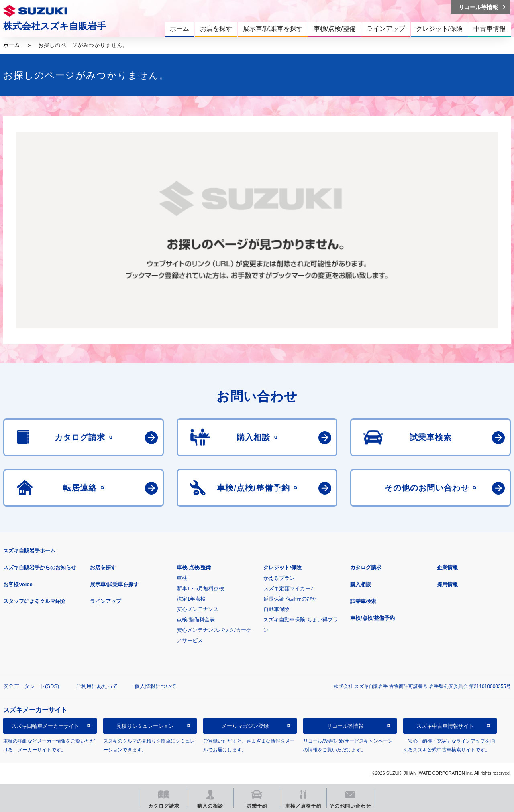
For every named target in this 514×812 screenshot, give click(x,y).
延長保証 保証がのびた (290, 599)
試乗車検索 (363, 601)
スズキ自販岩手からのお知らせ (40, 567)
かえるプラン (279, 578)
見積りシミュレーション (145, 726)
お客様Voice (18, 584)
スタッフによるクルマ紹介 (35, 601)
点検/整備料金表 (196, 620)
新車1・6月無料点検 (200, 588)
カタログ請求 (366, 567)
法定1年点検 (191, 599)
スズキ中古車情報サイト (445, 726)
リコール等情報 (345, 726)
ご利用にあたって (97, 686)
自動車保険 (276, 609)
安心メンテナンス (198, 609)
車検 (182, 578)
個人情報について (155, 686)
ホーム (12, 45)
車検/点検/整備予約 (372, 618)
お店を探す (103, 567)
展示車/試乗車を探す (114, 584)
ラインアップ (106, 601)
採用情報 (447, 584)
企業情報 (447, 567)
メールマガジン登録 (245, 726)
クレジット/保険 (282, 567)
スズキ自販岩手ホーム (29, 551)
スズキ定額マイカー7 (288, 588)
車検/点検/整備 (194, 567)
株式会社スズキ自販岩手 (55, 26)
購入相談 (361, 584)
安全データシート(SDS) (31, 686)
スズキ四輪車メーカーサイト (45, 726)
